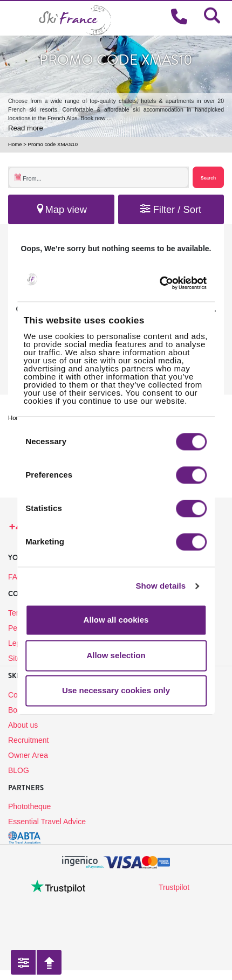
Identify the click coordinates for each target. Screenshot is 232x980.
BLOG (19, 770)
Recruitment (28, 740)
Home (15, 144)
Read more (26, 128)
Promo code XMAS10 (53, 144)
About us (23, 725)
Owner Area (28, 755)
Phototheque (29, 806)
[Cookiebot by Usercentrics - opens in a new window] (176, 284)
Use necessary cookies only (116, 691)
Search (208, 178)
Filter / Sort (171, 209)
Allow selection (116, 655)
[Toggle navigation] (13, 18)
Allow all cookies (116, 620)
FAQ (16, 577)
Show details (161, 586)
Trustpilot (174, 887)
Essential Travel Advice (47, 822)
